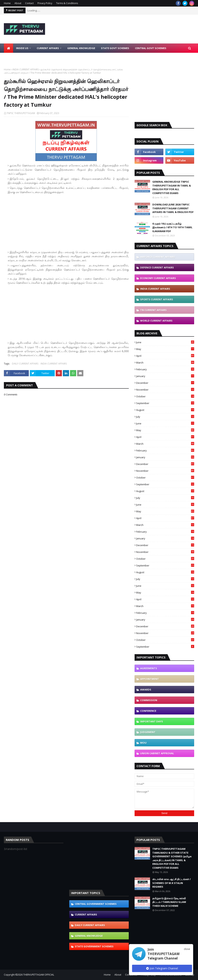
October (165, 396)
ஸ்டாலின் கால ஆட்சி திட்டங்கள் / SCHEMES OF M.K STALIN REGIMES (172, 883)
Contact (29, 3)
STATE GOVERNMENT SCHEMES (94, 946)
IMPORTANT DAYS (152, 721)
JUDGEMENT (148, 732)
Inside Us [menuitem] (22, 48)
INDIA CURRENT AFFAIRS (26, 69)
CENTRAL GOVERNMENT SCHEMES (96, 904)
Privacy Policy (45, 3)
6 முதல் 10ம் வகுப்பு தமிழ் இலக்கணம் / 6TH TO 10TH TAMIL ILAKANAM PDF (172, 227)
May (165, 349)
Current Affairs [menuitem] (48, 48)
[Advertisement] (68, 222)
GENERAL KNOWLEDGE (89, 936)
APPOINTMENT (150, 679)
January (165, 376)
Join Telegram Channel (162, 968)
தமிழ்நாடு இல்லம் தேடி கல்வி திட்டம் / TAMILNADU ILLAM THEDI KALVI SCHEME (169, 902)
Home (7, 3)
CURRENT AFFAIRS (86, 914)
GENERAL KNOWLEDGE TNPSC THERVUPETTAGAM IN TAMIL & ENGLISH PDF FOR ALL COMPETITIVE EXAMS (172, 187)
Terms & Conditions (67, 3)
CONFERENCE (148, 711)
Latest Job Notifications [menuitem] (24, 57)
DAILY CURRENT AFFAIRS (25, 364)
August (165, 410)
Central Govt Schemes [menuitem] (151, 48)
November (165, 390)
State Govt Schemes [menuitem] (115, 48)
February (165, 369)
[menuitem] (9, 48)
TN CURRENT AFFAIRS (153, 310)
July (165, 417)
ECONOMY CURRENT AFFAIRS (158, 278)
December (165, 383)
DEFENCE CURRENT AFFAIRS (157, 267)
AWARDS (146, 690)
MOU (143, 743)
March (165, 363)
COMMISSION (149, 700)
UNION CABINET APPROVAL (157, 753)
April (165, 356)
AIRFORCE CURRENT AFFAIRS (158, 257)
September (165, 403)
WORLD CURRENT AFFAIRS (156, 321)
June (165, 342)
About (18, 3)
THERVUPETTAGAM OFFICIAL (39, 975)
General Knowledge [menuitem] (81, 48)
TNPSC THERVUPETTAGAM (21, 113)
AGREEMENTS (149, 668)
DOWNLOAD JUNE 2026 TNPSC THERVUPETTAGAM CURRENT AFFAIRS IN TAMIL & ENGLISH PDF (173, 208)
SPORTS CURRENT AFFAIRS (157, 299)
